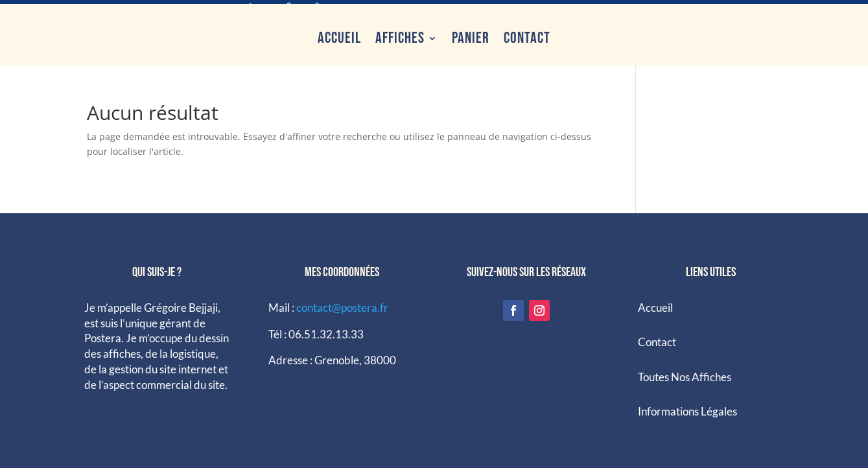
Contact (527, 35)
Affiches (400, 35)
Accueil (339, 35)
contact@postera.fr (342, 304)
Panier (471, 35)
